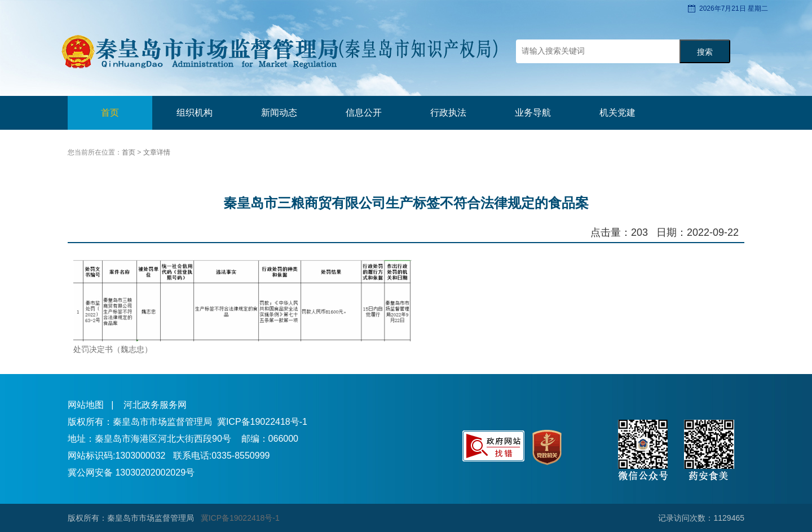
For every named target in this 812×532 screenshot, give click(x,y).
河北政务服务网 (155, 405)
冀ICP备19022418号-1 (262, 422)
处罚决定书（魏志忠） (113, 349)
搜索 (705, 52)
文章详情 (157, 152)
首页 (110, 113)
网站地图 (86, 405)
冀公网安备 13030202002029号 (131, 472)
